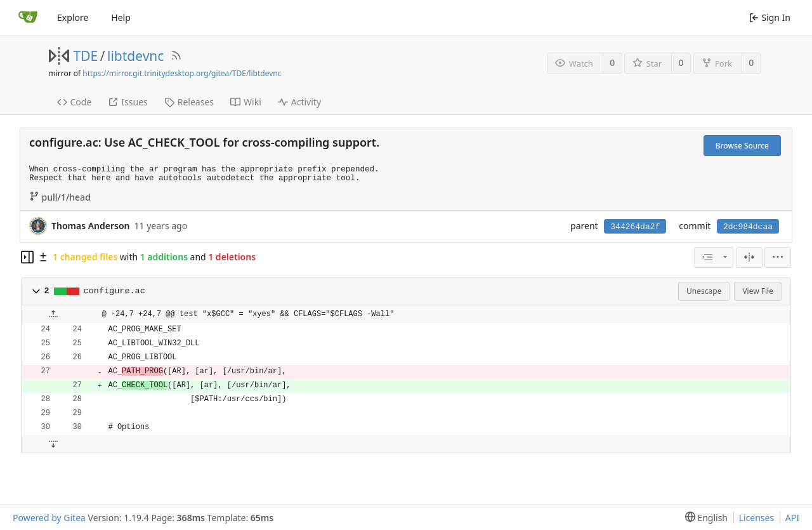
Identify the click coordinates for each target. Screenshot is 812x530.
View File (758, 291)
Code (75, 102)
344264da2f (635, 227)
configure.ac (115, 291)
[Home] (28, 18)
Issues (128, 102)
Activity (299, 102)
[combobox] (714, 257)
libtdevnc (135, 56)
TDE (86, 56)
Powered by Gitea (49, 518)
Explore (73, 17)
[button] (36, 291)
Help (121, 17)
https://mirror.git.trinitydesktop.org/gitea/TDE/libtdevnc (182, 73)
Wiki (246, 102)
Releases (189, 102)
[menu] (778, 257)
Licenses (757, 518)
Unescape (704, 291)
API (792, 518)
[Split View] (749, 257)
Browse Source (742, 146)
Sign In (770, 17)
